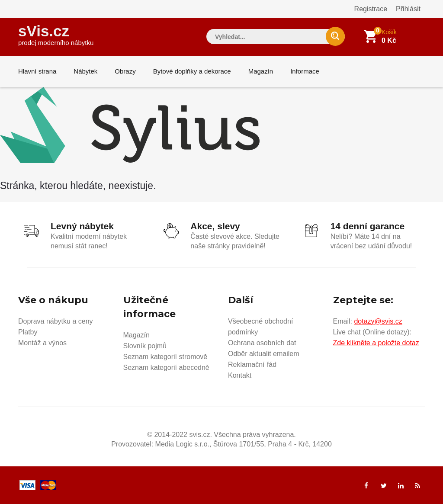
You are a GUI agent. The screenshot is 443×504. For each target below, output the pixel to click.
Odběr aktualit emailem (264, 354)
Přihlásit (408, 9)
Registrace (371, 9)
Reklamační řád (252, 364)
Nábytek (85, 71)
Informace (305, 71)
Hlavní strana (37, 71)
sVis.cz (56, 34)
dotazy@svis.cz (378, 321)
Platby (28, 332)
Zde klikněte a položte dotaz (376, 343)
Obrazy (125, 71)
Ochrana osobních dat (262, 343)
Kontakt (240, 375)
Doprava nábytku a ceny (56, 321)
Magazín (261, 71)
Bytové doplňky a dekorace (192, 71)
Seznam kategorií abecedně (166, 368)
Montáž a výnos (42, 343)
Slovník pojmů (145, 346)
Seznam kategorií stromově (165, 357)
